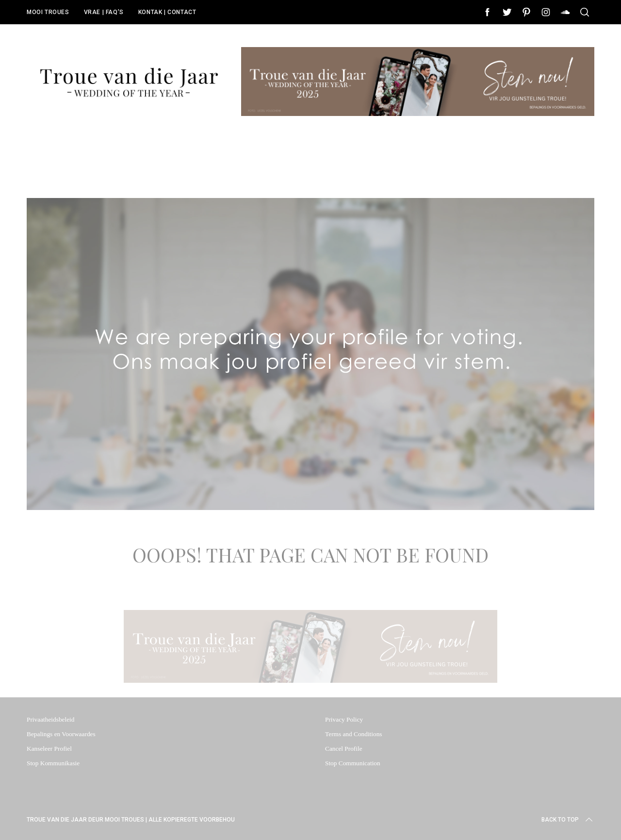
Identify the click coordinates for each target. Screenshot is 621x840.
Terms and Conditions (354, 734)
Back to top (568, 820)
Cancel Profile (344, 749)
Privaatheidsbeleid (50, 719)
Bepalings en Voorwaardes (61, 734)
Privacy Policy (344, 719)
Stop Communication (353, 763)
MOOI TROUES (48, 12)
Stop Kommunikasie (53, 763)
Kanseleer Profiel (49, 749)
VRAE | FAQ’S (104, 12)
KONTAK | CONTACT (167, 12)
